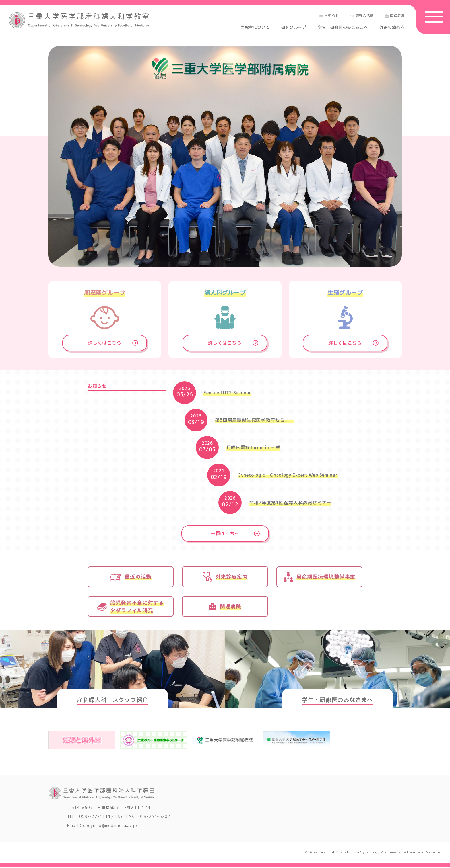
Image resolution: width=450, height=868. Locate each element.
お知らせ (329, 16)
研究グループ (294, 27)
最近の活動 (362, 16)
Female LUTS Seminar (227, 393)
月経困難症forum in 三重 (254, 448)
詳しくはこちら (105, 343)
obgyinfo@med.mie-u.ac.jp (110, 826)
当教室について (255, 27)
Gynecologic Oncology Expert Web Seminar (288, 475)
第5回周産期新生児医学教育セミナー (255, 421)
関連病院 (395, 16)
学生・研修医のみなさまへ (343, 27)
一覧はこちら (225, 534)
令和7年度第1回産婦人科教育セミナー (290, 503)
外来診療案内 (392, 27)
